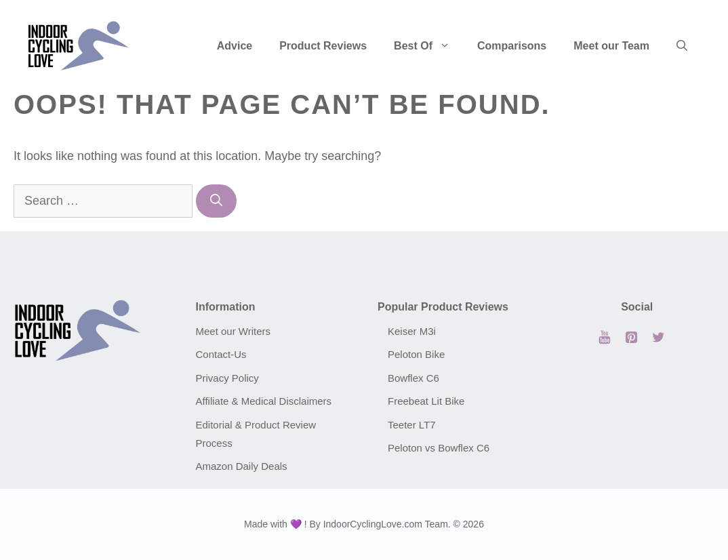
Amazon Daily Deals (242, 466)
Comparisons (512, 46)
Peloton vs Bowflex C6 (439, 448)
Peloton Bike (416, 354)
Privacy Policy (227, 378)
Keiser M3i (412, 331)
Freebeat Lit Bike (426, 401)
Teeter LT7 (412, 425)
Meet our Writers (234, 331)
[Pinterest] (632, 338)
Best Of (429, 46)
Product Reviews (323, 46)
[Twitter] (659, 338)
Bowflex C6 (413, 378)
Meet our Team (611, 46)
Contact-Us (221, 354)
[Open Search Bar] (682, 46)
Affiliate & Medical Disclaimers (264, 401)
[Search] (216, 201)
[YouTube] (605, 338)
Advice (235, 46)
